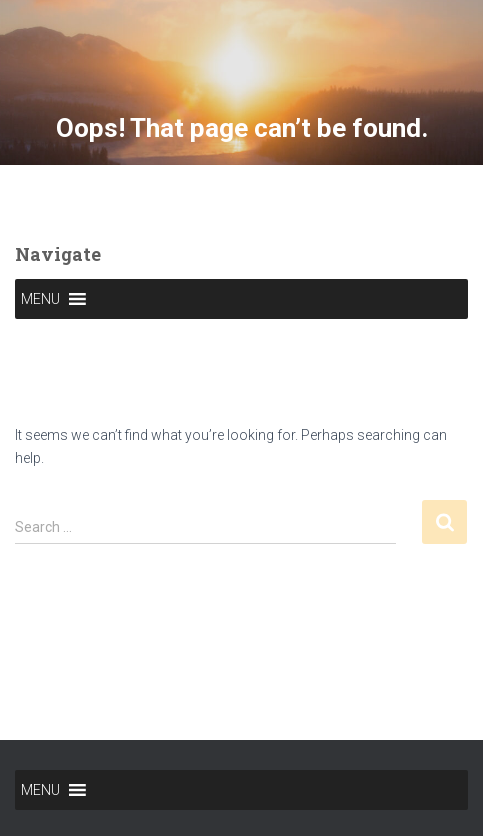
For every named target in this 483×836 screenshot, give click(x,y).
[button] (40, 299)
